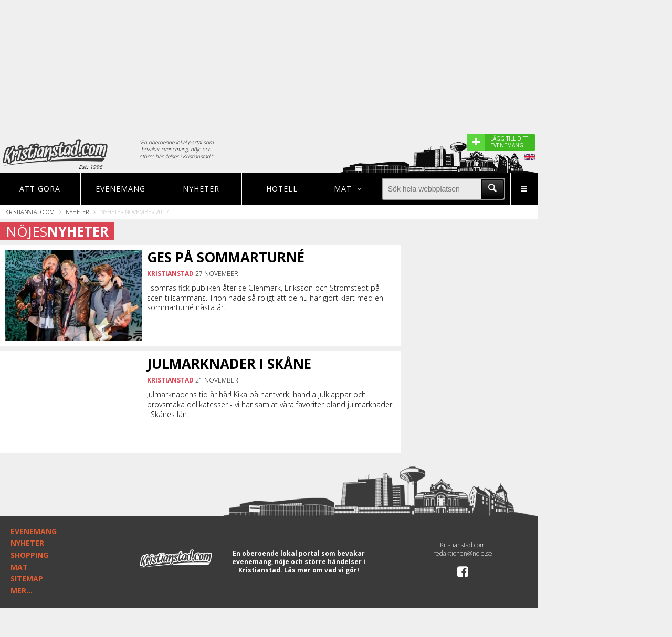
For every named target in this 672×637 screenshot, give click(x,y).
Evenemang (120, 189)
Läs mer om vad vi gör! (322, 570)
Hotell (282, 189)
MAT (19, 567)
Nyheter (201, 189)
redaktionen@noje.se (463, 553)
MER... (22, 591)
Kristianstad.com (30, 212)
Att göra (40, 189)
